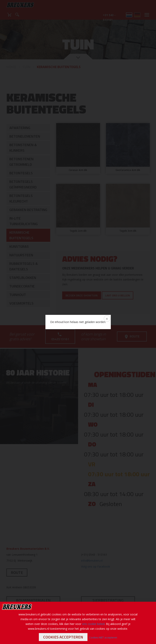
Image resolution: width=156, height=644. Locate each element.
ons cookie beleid (93, 624)
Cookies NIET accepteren (103, 638)
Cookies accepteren (63, 637)
